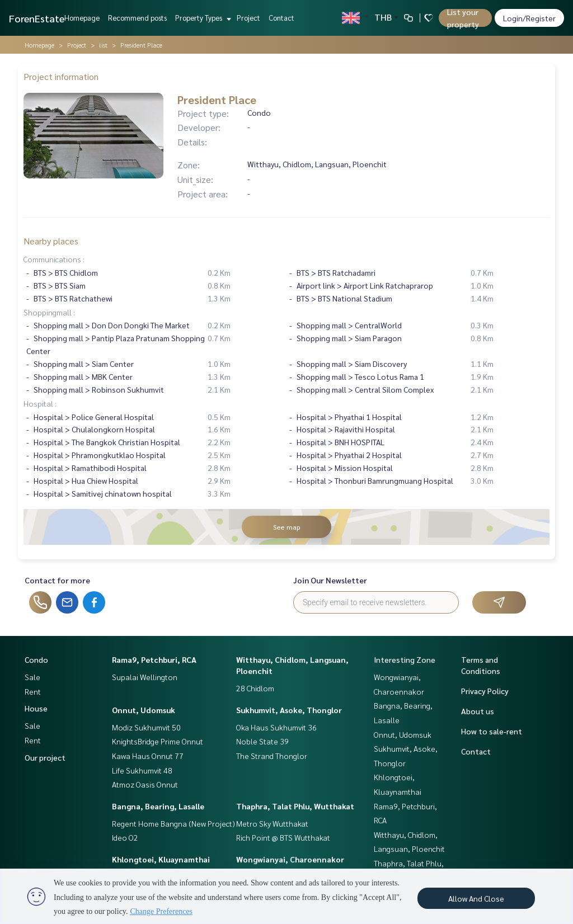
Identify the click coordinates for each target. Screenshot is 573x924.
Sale (32, 677)
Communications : (54, 259)
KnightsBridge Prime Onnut (158, 741)
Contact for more (57, 580)
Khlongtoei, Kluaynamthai (161, 859)
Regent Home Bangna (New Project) (173, 823)
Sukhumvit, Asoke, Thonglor (289, 710)
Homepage (82, 18)
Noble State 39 (262, 741)
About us (478, 711)
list (103, 45)
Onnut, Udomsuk (144, 710)
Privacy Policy (485, 691)
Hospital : (40, 403)
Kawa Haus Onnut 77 (148, 756)
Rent (33, 691)
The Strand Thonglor (272, 756)
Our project (45, 757)
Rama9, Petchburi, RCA (154, 659)
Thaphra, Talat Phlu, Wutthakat (295, 806)
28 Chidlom (255, 688)
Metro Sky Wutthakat (272, 823)
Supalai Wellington (145, 677)
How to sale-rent (492, 731)
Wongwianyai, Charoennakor (290, 859)
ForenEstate (37, 18)
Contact (281, 18)
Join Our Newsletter (330, 580)
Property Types (202, 18)
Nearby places (51, 241)
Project (248, 18)
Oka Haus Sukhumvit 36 (276, 727)
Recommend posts (137, 18)
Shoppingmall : (49, 312)
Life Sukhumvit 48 (142, 770)
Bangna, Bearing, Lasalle (158, 806)
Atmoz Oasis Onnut (145, 784)
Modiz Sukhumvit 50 (146, 727)
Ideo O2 (125, 837)
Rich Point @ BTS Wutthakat (283, 837)
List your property (463, 18)
